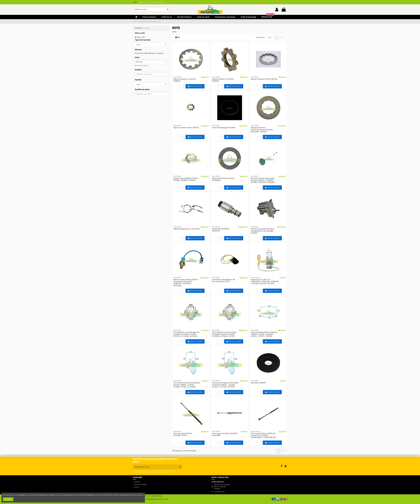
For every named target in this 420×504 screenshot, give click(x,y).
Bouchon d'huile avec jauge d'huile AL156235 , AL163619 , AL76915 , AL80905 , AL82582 (263, 180)
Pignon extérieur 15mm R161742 (264, 79)
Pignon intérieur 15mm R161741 (186, 128)
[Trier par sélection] (261, 38)
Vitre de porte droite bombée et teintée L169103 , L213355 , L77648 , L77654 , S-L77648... (187, 385)
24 (270, 37)
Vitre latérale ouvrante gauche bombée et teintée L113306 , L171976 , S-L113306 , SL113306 (186, 334)
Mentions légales (152, 2)
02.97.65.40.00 (219, 492)
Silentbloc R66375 (258, 383)
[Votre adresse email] (155, 467)
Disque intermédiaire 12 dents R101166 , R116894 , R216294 (186, 179)
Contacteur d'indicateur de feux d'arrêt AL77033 (223, 281)
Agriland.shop (157, 496)
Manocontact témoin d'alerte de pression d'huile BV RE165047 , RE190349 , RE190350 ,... (186, 283)
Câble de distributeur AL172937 (187, 229)
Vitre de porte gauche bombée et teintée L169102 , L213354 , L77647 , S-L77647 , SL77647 (225, 385)
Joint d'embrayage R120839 (224, 128)
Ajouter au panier (195, 86)
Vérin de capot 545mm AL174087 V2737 (183, 434)
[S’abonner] (180, 467)
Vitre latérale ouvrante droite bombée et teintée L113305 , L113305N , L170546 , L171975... (224, 334)
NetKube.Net (151, 499)
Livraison (142, 2)
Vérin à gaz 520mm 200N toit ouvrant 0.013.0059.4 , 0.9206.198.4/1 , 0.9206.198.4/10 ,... (264, 435)
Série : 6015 (141, 37)
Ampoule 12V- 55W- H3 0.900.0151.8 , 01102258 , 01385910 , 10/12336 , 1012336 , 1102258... (265, 282)
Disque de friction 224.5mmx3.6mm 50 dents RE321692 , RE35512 (262, 130)
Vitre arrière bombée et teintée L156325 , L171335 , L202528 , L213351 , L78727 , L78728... (264, 334)
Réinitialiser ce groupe (142, 66)
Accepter (8, 499)
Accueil (161, 2)
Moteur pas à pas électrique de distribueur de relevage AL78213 (262, 231)
